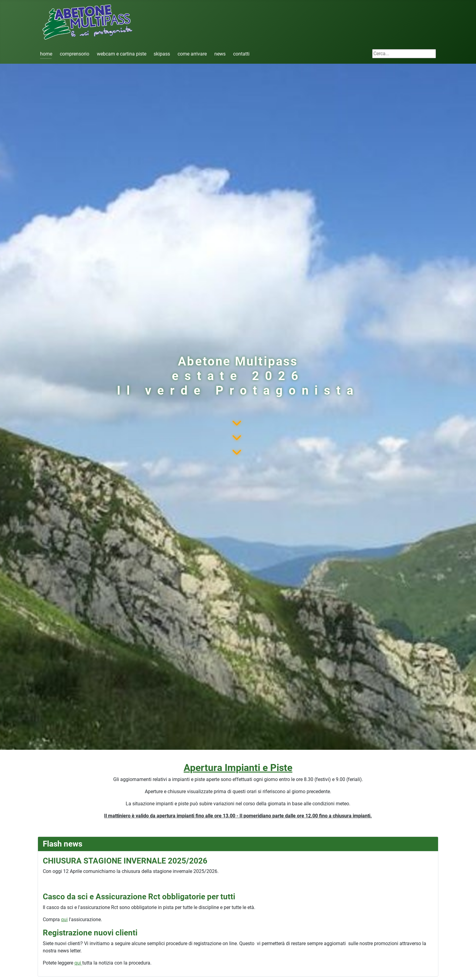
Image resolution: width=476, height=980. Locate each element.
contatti (241, 54)
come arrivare (192, 54)
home (46, 54)
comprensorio (75, 54)
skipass (162, 54)
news (220, 54)
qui (64, 919)
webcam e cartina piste (122, 54)
